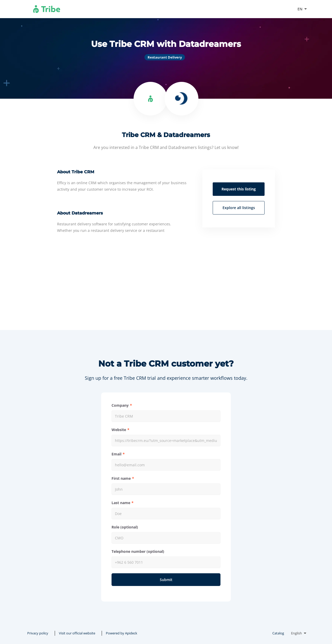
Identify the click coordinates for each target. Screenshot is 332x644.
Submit (166, 580)
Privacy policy (38, 633)
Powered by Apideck (122, 633)
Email (116, 454)
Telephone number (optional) (138, 551)
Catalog (278, 633)
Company (120, 405)
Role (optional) (125, 527)
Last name (121, 503)
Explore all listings (239, 208)
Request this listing (239, 189)
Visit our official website (268, 9)
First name (121, 478)
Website (119, 430)
